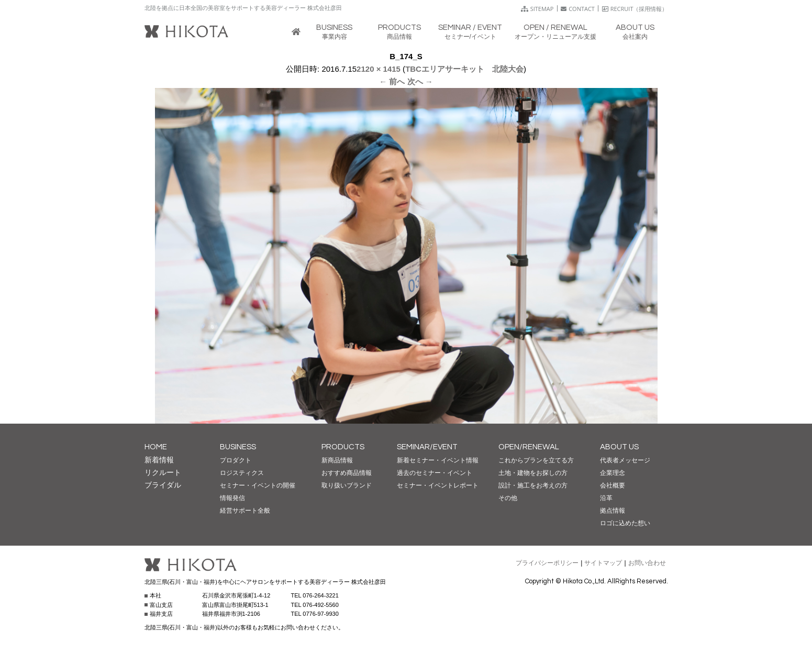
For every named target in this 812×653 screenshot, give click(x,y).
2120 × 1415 (379, 69)
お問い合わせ (647, 563)
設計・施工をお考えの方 (533, 485)
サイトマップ (603, 563)
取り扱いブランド (347, 485)
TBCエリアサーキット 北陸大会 (464, 69)
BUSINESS (238, 447)
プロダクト (236, 460)
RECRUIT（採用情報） (635, 9)
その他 (508, 498)
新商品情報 (337, 460)
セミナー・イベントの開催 (258, 485)
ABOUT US (619, 447)
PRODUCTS (343, 447)
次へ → (420, 81)
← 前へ (392, 81)
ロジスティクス (242, 473)
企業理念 (613, 473)
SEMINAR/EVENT (427, 447)
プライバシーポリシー (547, 563)
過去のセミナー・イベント (435, 473)
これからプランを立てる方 (536, 460)
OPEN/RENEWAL (529, 447)
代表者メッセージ (625, 460)
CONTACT (578, 9)
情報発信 (232, 498)
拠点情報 (613, 511)
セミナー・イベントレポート (438, 485)
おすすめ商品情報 (347, 473)
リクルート (163, 472)
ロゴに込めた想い (625, 523)
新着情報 (159, 460)
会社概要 (613, 485)
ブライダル (163, 485)
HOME (156, 447)
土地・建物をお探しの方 (533, 473)
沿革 (606, 498)
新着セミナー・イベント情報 (438, 460)
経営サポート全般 (245, 511)
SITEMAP (537, 9)
